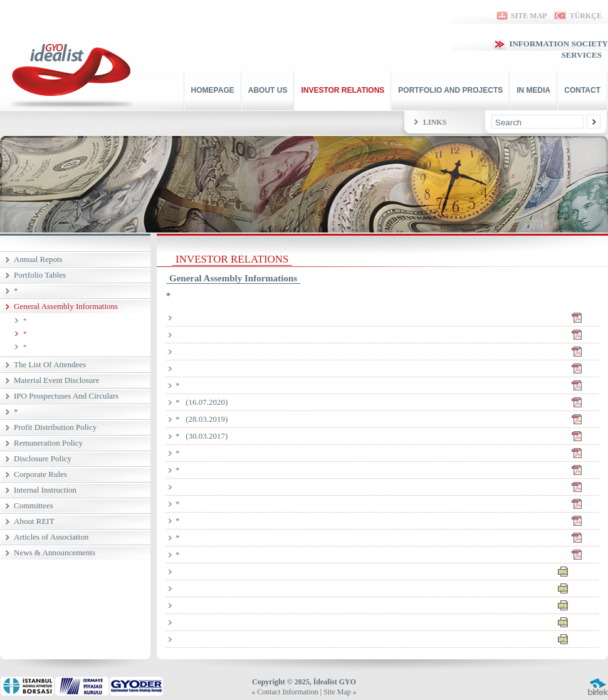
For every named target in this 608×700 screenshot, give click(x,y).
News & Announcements (55, 552)
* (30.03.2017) (387, 436)
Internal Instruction (45, 490)
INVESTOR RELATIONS (343, 90)
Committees (34, 505)
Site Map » (340, 692)
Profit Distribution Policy (55, 427)
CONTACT (582, 90)
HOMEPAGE (213, 90)
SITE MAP (521, 16)
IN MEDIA (533, 90)
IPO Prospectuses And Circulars (66, 396)
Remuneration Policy (48, 443)
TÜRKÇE (578, 16)
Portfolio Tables (40, 275)
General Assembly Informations (66, 306)
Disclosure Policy (43, 458)
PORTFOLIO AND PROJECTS (450, 90)
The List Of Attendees (50, 364)
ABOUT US (268, 90)
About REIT (34, 521)
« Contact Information (285, 692)
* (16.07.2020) (387, 402)
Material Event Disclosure (56, 380)
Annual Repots (38, 259)
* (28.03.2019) (387, 419)
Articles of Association (51, 537)
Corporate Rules (40, 474)
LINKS (435, 122)
